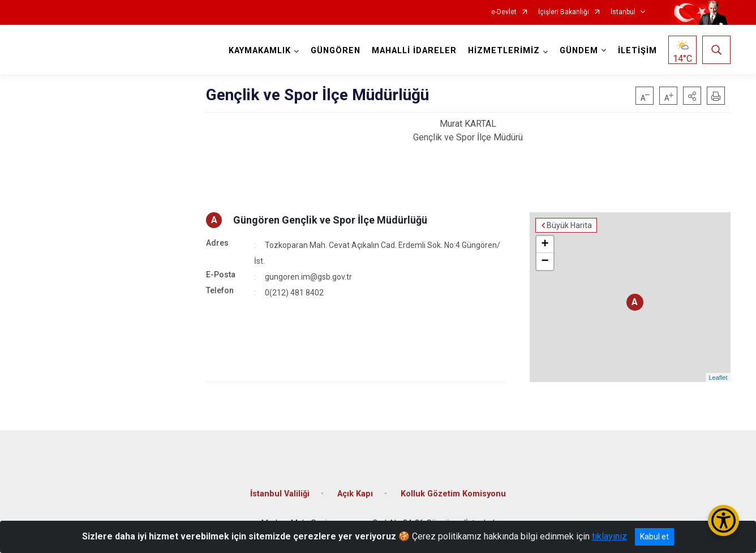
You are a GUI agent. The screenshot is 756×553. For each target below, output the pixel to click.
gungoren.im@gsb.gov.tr (308, 277)
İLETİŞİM (637, 51)
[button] (692, 96)
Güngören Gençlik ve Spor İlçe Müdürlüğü (330, 220)
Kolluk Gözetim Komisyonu (453, 494)
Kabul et (654, 537)
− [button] (545, 262)
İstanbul (623, 12)
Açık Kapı (355, 494)
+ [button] (545, 245)
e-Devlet (504, 12)
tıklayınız (609, 536)
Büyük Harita (569, 225)
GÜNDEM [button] (579, 51)
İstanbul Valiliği (280, 494)
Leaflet (718, 378)
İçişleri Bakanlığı (564, 12)
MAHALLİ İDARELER (414, 51)
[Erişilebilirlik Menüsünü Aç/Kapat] (723, 520)
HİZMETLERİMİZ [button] (504, 51)
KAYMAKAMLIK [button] (260, 51)
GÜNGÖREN (336, 51)
